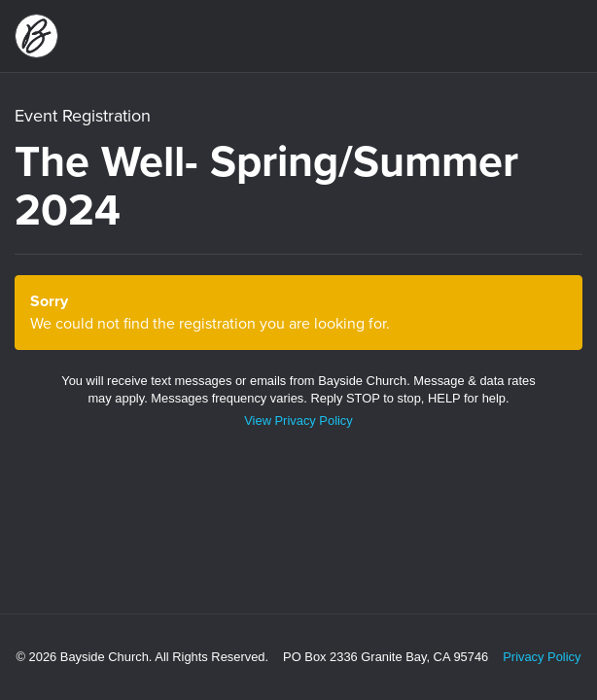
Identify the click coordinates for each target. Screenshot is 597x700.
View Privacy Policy (298, 420)
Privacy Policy (542, 657)
